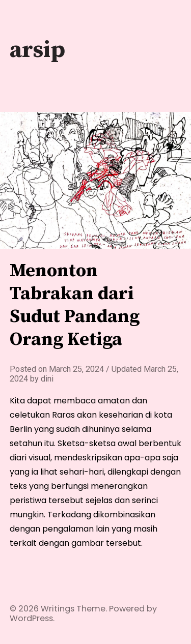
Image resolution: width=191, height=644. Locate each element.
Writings (58, 609)
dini (47, 379)
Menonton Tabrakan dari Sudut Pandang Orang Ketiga (75, 305)
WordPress (31, 618)
